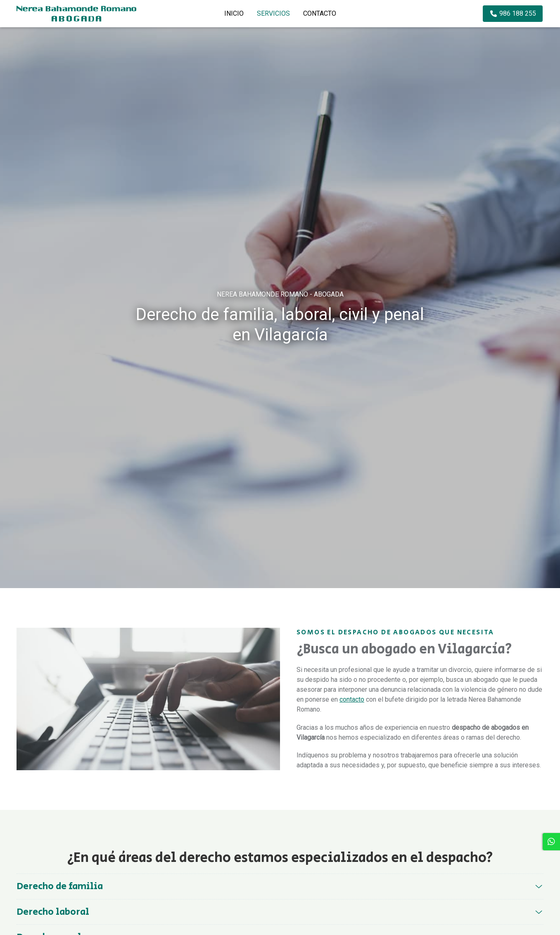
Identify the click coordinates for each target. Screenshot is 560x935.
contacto (352, 699)
